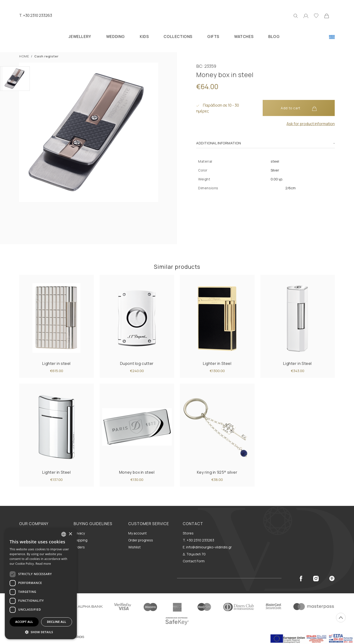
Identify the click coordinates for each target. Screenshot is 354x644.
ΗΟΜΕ (24, 56)
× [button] (70, 534)
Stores (188, 533)
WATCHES (244, 37)
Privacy (79, 533)
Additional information (219, 143)
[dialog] (41, 584)
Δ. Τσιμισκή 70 (194, 554)
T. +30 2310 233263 (36, 15)
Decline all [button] (57, 622)
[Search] (296, 15)
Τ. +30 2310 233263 (198, 540)
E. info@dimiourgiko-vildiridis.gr (207, 547)
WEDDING (116, 37)
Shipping (81, 540)
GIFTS (213, 37)
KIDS (144, 37)
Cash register (46, 56)
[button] (41, 632)
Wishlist (134, 547)
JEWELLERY (80, 37)
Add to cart (299, 108)
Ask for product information (311, 124)
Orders (79, 547)
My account (137, 533)
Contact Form (194, 561)
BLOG (274, 37)
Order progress (141, 540)
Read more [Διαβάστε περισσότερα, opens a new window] (43, 564)
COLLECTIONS (178, 37)
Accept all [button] (24, 622)
